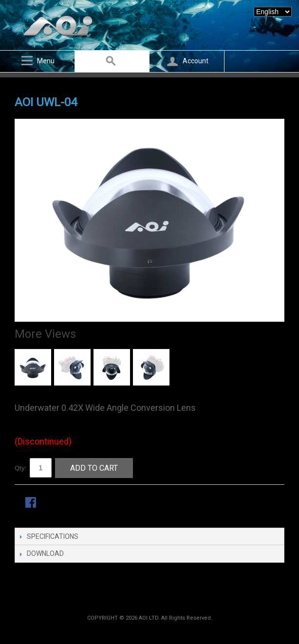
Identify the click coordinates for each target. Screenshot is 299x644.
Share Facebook (32, 503)
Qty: (20, 468)
